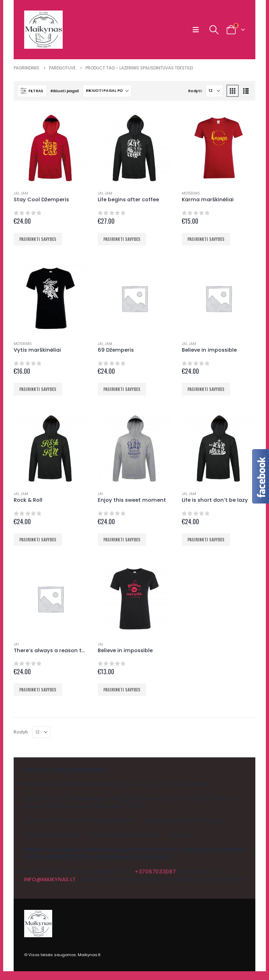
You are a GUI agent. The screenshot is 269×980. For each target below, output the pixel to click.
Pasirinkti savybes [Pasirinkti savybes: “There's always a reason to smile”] (38, 690)
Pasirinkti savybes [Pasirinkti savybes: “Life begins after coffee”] (122, 239)
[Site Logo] (43, 30)
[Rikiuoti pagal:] (107, 91)
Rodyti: (195, 91)
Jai (16, 193)
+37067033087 (155, 871)
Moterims (191, 193)
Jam (24, 193)
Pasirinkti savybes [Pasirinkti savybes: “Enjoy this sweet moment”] (122, 539)
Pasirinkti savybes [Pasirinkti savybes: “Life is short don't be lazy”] (206, 539)
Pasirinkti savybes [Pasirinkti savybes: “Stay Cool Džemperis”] (38, 239)
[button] (197, 30)
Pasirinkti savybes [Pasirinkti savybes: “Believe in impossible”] (206, 389)
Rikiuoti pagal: (65, 91)
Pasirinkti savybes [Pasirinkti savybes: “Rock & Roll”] (38, 539)
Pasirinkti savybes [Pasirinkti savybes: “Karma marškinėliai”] (206, 239)
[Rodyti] (214, 91)
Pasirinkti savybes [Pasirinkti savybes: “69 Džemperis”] (122, 389)
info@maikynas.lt (50, 879)
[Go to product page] (50, 148)
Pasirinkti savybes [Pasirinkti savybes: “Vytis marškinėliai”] (38, 389)
